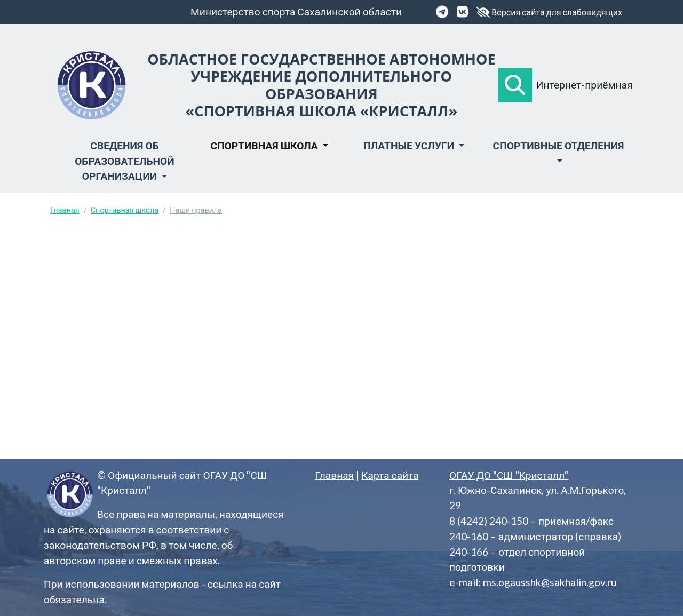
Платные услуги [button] (410, 145)
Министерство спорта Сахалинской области (296, 11)
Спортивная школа (125, 210)
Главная (65, 210)
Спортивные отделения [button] (559, 145)
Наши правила (196, 210)
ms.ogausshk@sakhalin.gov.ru (550, 582)
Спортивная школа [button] (265, 145)
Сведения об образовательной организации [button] (124, 161)
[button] (515, 85)
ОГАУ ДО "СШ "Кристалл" (509, 475)
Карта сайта (390, 475)
